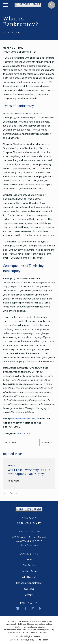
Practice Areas (29, 571)
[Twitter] (33, 608)
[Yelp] (40, 608)
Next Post (47, 442)
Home (29, 559)
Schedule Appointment (29, 583)
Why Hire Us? (29, 577)
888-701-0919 (29, 523)
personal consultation (22, 418)
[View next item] (17, 493)
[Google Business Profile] (18, 608)
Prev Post (11, 442)
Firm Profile (29, 565)
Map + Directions (29, 545)
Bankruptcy (24, 433)
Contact (29, 595)
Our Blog (29, 589)
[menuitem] (14, 640)
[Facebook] (25, 608)
